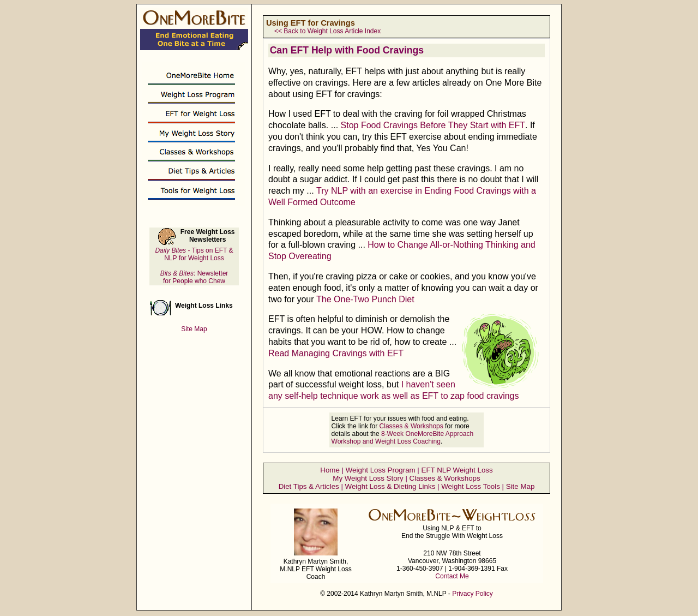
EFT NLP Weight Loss (457, 470)
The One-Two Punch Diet (365, 299)
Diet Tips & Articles (309, 486)
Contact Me (452, 576)
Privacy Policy (473, 594)
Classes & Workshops (411, 426)
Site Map (521, 486)
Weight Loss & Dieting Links (390, 486)
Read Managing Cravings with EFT (336, 353)
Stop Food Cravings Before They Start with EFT (433, 125)
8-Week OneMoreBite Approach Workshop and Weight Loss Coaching (403, 438)
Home (330, 470)
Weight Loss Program (381, 470)
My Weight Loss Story (368, 478)
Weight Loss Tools (471, 486)
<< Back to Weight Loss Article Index (327, 31)
